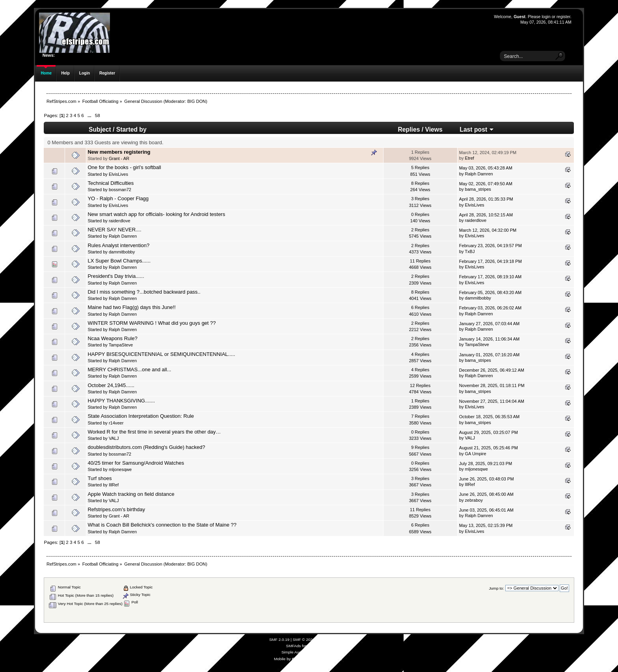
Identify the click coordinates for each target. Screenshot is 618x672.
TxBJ (470, 251)
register (563, 17)
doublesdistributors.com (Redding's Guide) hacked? (146, 447)
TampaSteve (121, 345)
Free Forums (319, 646)
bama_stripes (478, 189)
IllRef (114, 485)
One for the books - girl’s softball (124, 167)
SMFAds (294, 646)
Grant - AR (119, 158)
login (546, 17)
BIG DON (196, 101)
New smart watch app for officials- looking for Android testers (156, 214)
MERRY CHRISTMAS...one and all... (129, 370)
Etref (470, 158)
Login (85, 73)
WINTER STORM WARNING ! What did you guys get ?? (152, 323)
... (90, 115)
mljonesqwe (120, 469)
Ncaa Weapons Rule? (112, 338)
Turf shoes (100, 478)
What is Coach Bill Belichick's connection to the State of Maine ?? (162, 525)
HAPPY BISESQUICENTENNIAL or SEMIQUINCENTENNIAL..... (161, 354)
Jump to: (496, 588)
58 (98, 115)
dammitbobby (122, 252)
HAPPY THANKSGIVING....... (121, 401)
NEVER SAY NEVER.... (114, 230)
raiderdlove (120, 221)
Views (434, 129)
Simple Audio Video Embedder (308, 652)
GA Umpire (476, 454)
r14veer (116, 423)
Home (46, 73)
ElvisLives (118, 174)
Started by (131, 129)
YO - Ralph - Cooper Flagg (118, 198)
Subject (100, 129)
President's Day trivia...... (116, 276)
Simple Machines (332, 639)
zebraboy (474, 500)
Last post (477, 129)
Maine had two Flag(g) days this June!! (131, 307)
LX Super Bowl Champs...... (119, 261)
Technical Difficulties (111, 183)
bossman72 (120, 190)
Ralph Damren (479, 174)
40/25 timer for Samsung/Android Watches (136, 463)
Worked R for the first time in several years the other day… (154, 432)
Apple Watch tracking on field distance (131, 494)
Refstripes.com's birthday (116, 509)
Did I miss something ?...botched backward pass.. (144, 292)
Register (107, 73)
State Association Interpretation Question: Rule (141, 416)
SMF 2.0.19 (279, 639)
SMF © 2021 (304, 639)
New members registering (119, 152)
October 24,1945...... (111, 385)
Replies (409, 129)
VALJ (114, 438)
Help (65, 73)
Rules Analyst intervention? (118, 245)
